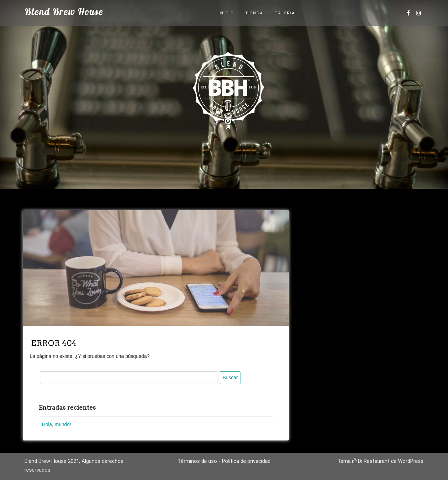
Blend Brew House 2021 (52, 461)
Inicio (226, 13)
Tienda (254, 13)
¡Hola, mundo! (56, 424)
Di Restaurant (371, 461)
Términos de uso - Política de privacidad (224, 461)
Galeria (285, 13)
